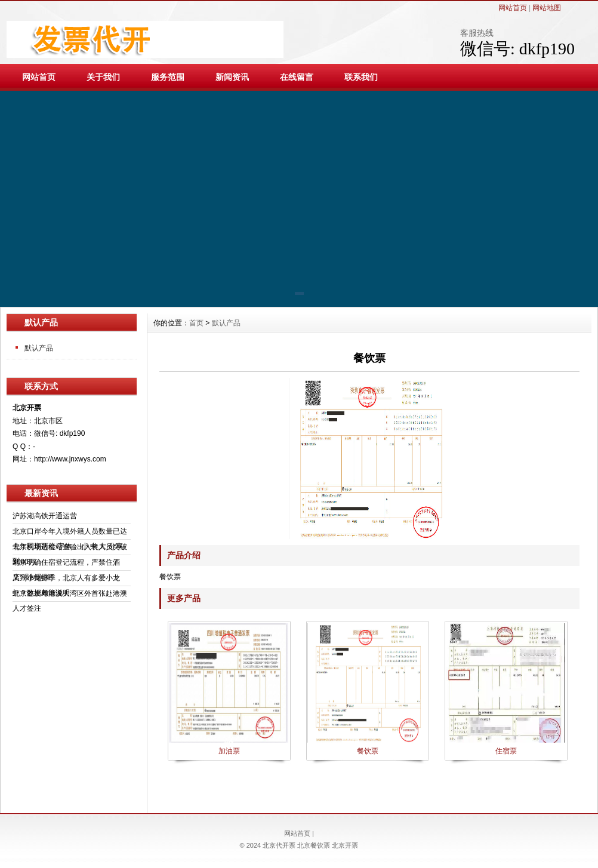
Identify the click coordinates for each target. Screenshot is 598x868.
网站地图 (547, 8)
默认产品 (39, 348)
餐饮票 (368, 751)
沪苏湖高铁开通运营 (45, 516)
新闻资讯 (232, 77)
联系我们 (361, 77)
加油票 (229, 751)
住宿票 (506, 751)
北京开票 (345, 845)
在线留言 (297, 77)
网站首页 (513, 8)
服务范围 (168, 77)
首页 (196, 323)
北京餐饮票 (314, 845)
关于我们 (103, 77)
